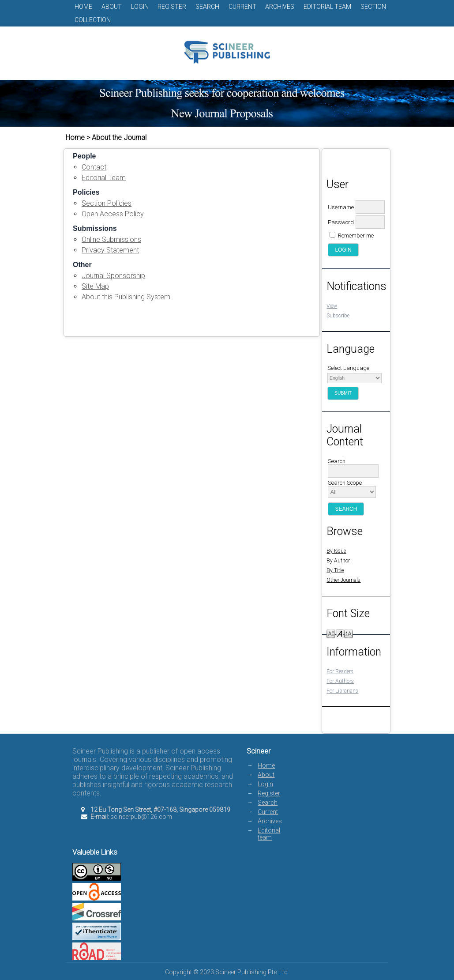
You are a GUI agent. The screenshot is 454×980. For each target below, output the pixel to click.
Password (341, 222)
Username (341, 207)
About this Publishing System (126, 297)
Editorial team (327, 7)
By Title (335, 570)
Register (172, 7)
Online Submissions (111, 239)
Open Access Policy (113, 214)
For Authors (340, 681)
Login (140, 7)
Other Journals (343, 580)
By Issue (336, 551)
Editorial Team (104, 178)
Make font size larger (349, 633)
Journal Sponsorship (113, 276)
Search (207, 7)
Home (83, 7)
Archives (280, 7)
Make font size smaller (331, 633)
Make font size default (340, 633)
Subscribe (338, 316)
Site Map (95, 286)
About (112, 7)
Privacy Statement (110, 250)
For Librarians (342, 691)
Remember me (356, 236)
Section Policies (107, 203)
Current (242, 7)
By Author (338, 561)
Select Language (348, 368)
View (332, 306)
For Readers (340, 671)
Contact (94, 167)
